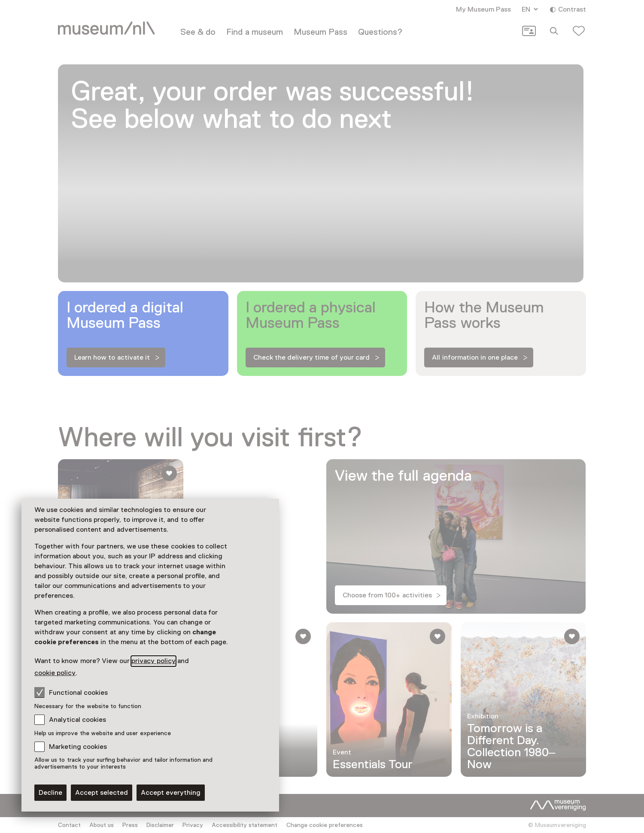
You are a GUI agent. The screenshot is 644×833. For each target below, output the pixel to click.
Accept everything (171, 793)
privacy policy (153, 661)
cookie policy (55, 673)
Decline (50, 793)
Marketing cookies (78, 747)
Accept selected (102, 793)
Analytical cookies (77, 720)
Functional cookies (71, 692)
